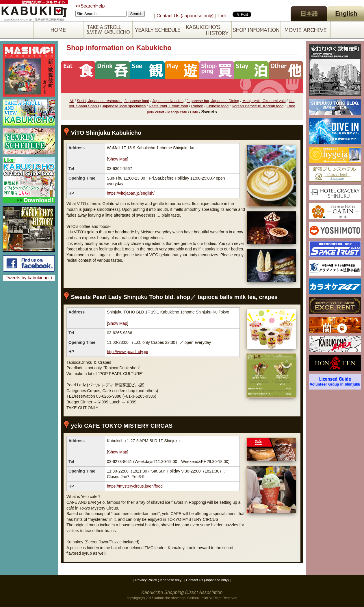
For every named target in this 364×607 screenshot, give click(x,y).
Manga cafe (177, 112)
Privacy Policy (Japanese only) (159, 580)
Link (222, 16)
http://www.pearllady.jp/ (128, 352)
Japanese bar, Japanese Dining (213, 101)
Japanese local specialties (124, 106)
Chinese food (218, 106)
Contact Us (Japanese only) (185, 16)
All (71, 101)
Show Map (118, 159)
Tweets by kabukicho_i (29, 278)
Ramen (197, 106)
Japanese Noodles (168, 101)
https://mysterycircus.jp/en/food (135, 486)
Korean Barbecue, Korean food (258, 106)
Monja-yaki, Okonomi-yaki (264, 101)
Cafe (194, 112)
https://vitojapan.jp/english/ (131, 193)
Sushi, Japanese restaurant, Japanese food (113, 101)
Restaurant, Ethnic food (168, 106)
